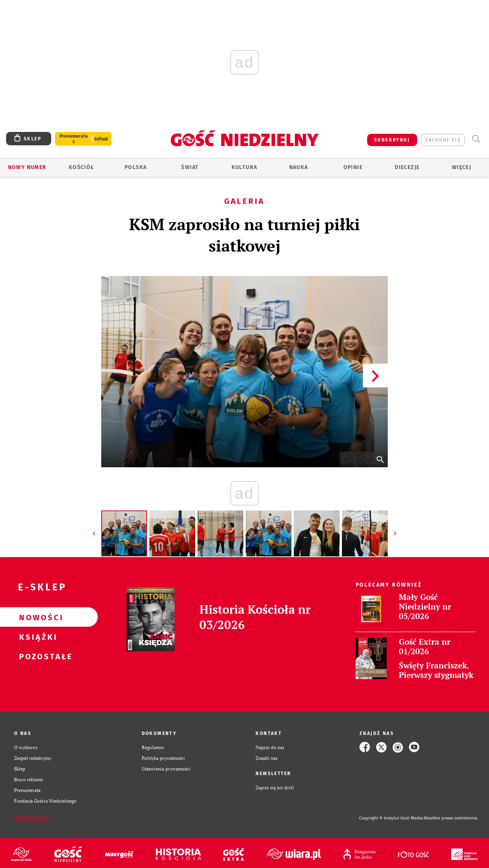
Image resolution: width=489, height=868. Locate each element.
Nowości (37, 617)
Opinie (353, 167)
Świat (190, 167)
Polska (136, 167)
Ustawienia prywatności (166, 769)
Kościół (82, 167)
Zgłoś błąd (32, 818)
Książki (37, 637)
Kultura (244, 167)
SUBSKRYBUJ (392, 140)
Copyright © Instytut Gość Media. (391, 818)
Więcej (461, 167)
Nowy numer (27, 167)
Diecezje (407, 167)
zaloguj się (443, 140)
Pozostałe (37, 656)
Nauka (299, 167)
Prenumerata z (74, 139)
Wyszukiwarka (476, 139)
